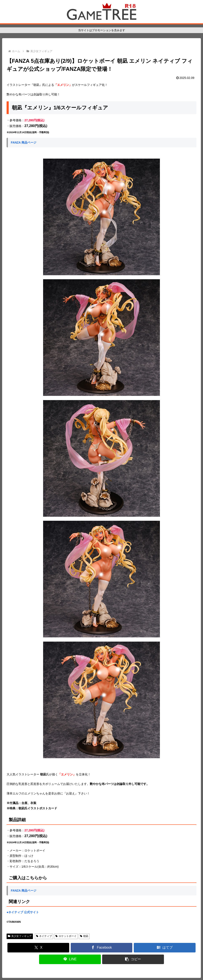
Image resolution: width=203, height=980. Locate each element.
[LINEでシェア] (70, 959)
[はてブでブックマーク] (165, 948)
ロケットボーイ (66, 936)
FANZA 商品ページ (24, 142)
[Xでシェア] (38, 948)
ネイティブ (44, 936)
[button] (133, 959)
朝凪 (84, 936)
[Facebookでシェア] (102, 948)
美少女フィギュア (20, 936)
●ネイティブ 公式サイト (23, 912)
